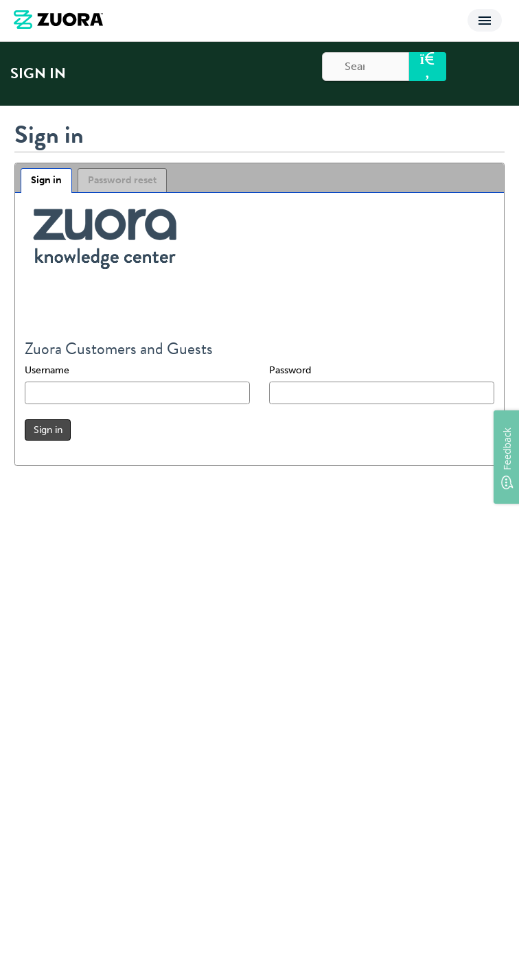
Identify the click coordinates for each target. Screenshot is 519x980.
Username (47, 370)
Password (290, 370)
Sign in (46, 180)
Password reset (122, 180)
